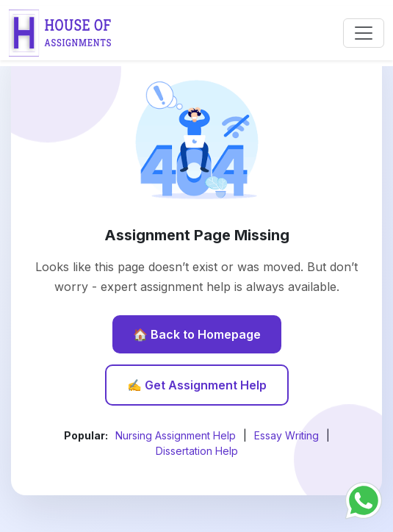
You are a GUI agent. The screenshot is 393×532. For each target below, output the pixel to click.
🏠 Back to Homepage (197, 334)
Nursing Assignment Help (176, 435)
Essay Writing (286, 435)
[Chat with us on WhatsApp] (364, 499)
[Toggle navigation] (364, 33)
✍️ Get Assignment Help (197, 385)
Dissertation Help (197, 451)
